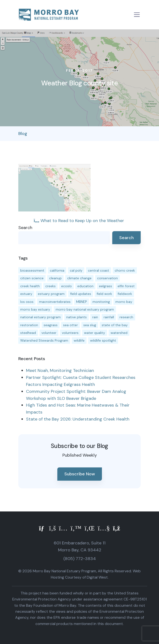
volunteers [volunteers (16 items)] (70, 333)
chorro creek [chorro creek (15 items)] (125, 270)
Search (25, 228)
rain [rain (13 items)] (95, 317)
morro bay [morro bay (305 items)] (124, 302)
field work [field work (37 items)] (104, 294)
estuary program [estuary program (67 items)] (51, 294)
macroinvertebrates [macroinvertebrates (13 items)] (55, 302)
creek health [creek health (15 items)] (30, 286)
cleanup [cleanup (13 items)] (55, 278)
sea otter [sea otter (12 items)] (70, 325)
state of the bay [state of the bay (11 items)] (115, 325)
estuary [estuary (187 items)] (26, 294)
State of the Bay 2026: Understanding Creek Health (78, 419)
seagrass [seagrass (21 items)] (51, 325)
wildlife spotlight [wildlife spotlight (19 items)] (103, 340)
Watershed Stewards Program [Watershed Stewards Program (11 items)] (44, 340)
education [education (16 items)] (85, 286)
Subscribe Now (80, 474)
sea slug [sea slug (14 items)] (90, 325)
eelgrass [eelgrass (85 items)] (106, 286)
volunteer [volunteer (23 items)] (49, 333)
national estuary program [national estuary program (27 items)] (40, 317)
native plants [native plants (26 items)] (76, 317)
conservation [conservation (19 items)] (107, 278)
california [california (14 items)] (57, 270)
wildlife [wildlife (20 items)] (79, 340)
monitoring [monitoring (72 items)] (101, 302)
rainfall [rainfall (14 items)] (109, 317)
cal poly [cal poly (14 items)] (76, 270)
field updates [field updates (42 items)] (81, 294)
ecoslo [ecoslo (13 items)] (66, 286)
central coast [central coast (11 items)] (99, 270)
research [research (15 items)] (126, 317)
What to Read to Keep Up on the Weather (79, 221)
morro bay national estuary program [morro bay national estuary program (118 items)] (85, 309)
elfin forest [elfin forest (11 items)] (126, 286)
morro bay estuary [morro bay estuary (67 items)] (35, 309)
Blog (23, 134)
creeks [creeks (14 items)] (50, 286)
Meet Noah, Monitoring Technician (60, 370)
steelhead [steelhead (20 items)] (28, 333)
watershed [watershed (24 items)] (119, 333)
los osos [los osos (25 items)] (27, 302)
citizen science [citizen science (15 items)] (32, 278)
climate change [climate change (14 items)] (79, 278)
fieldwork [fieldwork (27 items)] (125, 294)
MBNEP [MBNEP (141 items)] (82, 302)
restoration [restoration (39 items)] (29, 325)
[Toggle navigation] (137, 15)
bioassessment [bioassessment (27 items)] (32, 270)
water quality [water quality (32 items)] (95, 333)
